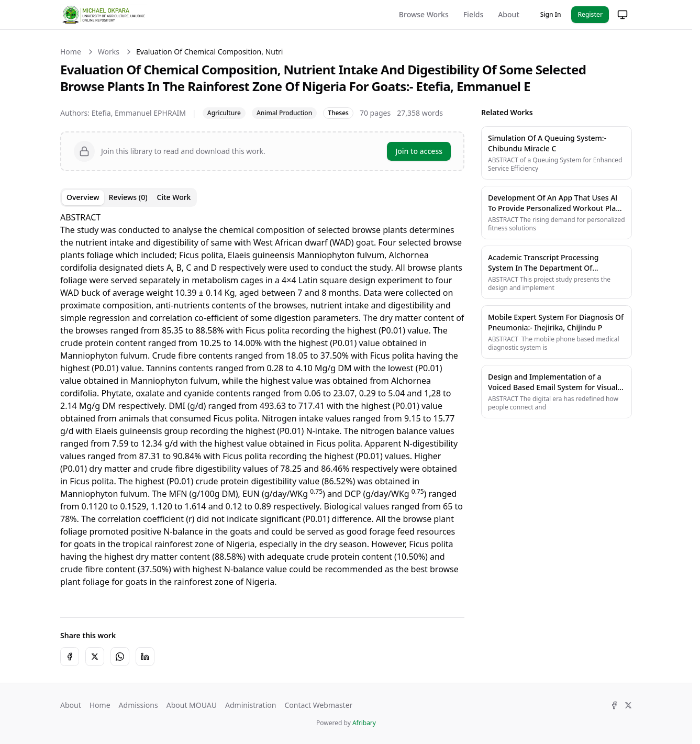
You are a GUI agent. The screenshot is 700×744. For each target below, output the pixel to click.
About (509, 14)
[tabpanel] (262, 406)
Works (109, 52)
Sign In (551, 14)
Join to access (419, 151)
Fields (473, 14)
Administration (251, 705)
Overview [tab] (83, 197)
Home (71, 52)
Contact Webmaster (318, 705)
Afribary (364, 723)
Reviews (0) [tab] (128, 197)
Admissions (138, 705)
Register (590, 14)
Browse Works (424, 14)
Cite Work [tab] (174, 197)
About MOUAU (192, 705)
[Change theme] (623, 15)
